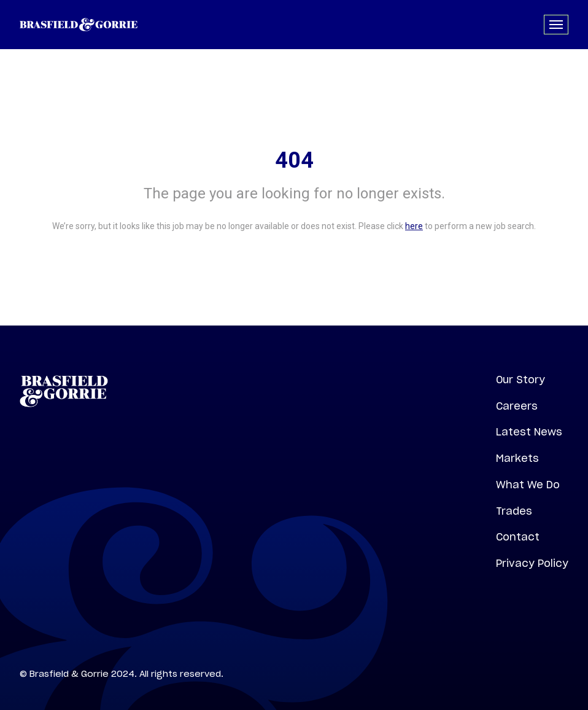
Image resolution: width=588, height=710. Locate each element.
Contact (518, 537)
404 (294, 160)
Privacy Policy (532, 563)
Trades (514, 511)
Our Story (520, 380)
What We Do (528, 485)
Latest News (529, 432)
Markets (517, 458)
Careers (517, 406)
